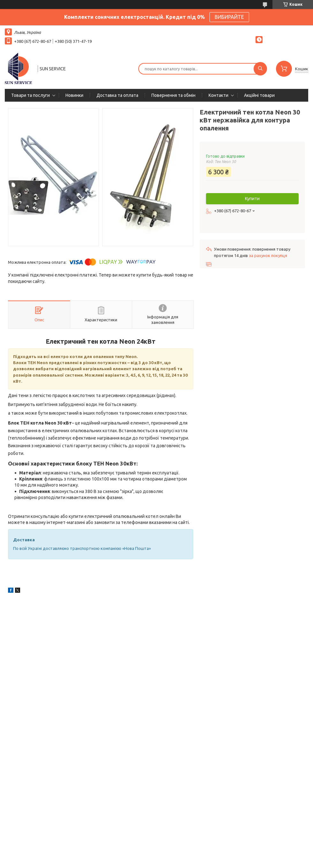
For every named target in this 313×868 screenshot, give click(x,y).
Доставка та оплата (117, 95)
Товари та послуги (31, 95)
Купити (252, 199)
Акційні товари (259, 95)
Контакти (218, 95)
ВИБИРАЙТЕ (229, 17)
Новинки (74, 95)
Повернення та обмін (173, 95)
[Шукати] (260, 69)
